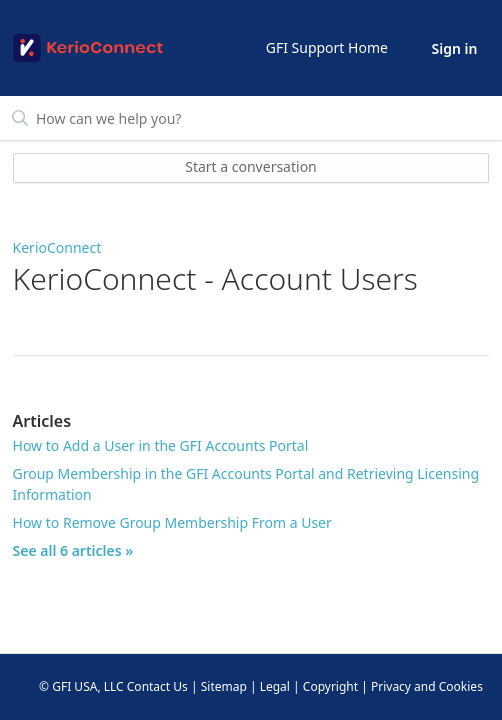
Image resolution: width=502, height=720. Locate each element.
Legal (275, 686)
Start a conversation (251, 166)
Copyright (330, 686)
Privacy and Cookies (427, 686)
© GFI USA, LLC (81, 686)
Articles (42, 421)
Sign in (455, 48)
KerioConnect (57, 247)
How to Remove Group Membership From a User (172, 522)
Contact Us (157, 686)
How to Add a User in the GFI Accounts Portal (161, 445)
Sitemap (224, 686)
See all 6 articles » (73, 550)
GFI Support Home (327, 47)
